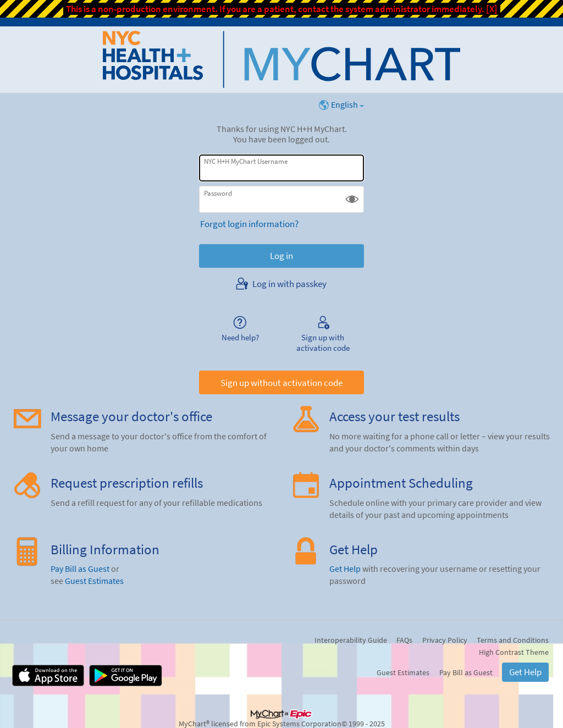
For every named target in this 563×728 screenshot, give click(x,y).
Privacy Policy (445, 640)
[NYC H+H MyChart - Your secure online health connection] (281, 59)
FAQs (404, 640)
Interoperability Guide (351, 640)
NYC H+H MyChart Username (246, 161)
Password (218, 193)
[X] (492, 9)
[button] (352, 199)
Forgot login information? (249, 224)
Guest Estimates (94, 581)
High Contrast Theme (514, 652)
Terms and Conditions (513, 640)
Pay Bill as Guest (80, 569)
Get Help (345, 569)
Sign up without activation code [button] (281, 383)
